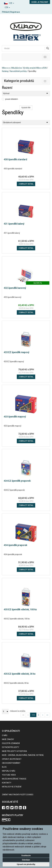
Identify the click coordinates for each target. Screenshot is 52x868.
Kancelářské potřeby (18, 71)
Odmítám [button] (26, 860)
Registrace (15, 12)
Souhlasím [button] (26, 856)
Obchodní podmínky (11, 763)
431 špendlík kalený (14, 224)
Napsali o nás (9, 771)
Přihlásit (6, 12)
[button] (13, 3)
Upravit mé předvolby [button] (26, 864)
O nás (5, 735)
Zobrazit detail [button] (26, 184)
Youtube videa (9, 775)
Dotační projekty (11, 747)
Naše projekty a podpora (14, 751)
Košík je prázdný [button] (40, 2)
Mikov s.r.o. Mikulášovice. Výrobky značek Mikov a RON (24, 68)
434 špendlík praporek (15, 545)
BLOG (4, 767)
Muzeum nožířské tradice (14, 779)
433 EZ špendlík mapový (17, 352)
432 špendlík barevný (15, 288)
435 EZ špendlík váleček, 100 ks (20, 609)
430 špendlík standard (15, 159)
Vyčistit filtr (26, 108)
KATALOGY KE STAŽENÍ (12, 787)
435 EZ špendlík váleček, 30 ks (20, 674)
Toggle (48, 81)
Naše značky (8, 739)
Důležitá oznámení (11, 743)
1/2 (34, 715)
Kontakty (7, 783)
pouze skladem (12, 99)
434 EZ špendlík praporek (17, 481)
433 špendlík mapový (15, 417)
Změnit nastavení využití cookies (18, 795)
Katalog (5, 71)
